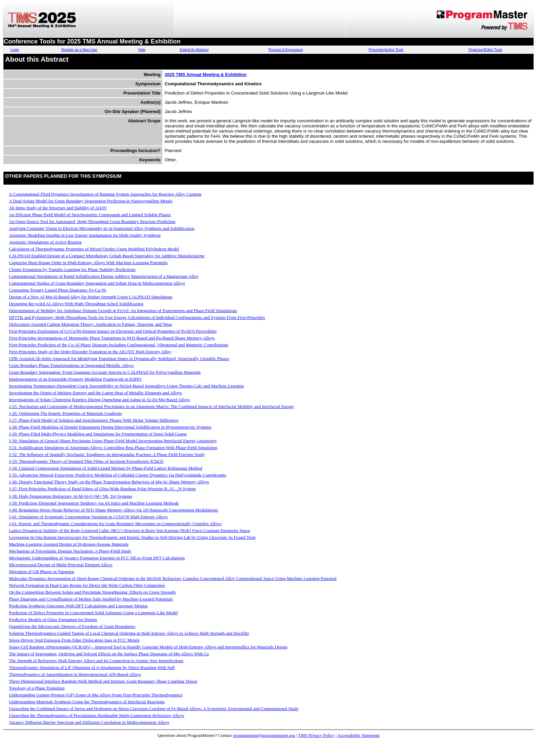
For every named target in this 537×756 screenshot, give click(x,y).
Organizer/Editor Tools (485, 50)
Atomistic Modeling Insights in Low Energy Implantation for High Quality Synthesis (85, 235)
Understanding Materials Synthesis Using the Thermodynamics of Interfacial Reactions (87, 702)
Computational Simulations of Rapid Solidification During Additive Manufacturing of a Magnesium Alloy (104, 276)
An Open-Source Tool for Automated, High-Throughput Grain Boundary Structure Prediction (92, 221)
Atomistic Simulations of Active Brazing (45, 242)
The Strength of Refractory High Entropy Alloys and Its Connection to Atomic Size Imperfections (96, 661)
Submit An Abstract (194, 50)
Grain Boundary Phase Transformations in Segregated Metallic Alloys (71, 365)
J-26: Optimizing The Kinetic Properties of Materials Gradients (65, 413)
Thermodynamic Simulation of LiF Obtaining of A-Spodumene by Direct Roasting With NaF (92, 667)
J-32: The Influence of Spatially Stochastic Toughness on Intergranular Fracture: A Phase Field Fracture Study (107, 454)
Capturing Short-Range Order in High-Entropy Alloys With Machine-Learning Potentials (88, 263)
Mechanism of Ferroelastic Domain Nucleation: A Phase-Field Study (70, 551)
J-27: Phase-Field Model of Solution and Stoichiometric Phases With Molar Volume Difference (94, 420)
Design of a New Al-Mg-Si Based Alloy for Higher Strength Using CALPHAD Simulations (91, 297)
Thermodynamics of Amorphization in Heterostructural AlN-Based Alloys (75, 674)
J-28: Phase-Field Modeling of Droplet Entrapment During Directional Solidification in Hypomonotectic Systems (110, 427)
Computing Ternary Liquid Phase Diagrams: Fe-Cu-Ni (58, 290)
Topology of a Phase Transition (37, 688)
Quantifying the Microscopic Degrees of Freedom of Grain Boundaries (72, 626)
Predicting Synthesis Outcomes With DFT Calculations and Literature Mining (78, 606)
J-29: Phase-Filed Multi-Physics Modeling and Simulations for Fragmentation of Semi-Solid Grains (98, 434)
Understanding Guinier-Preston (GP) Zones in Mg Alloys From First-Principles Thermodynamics (96, 695)
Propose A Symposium (286, 50)
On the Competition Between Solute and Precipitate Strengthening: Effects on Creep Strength (92, 592)
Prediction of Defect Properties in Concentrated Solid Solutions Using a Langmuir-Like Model (93, 613)
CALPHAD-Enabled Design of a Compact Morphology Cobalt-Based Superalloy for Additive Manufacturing (107, 256)
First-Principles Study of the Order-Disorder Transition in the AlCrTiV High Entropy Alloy (90, 352)
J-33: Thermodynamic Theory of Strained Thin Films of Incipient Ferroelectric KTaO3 (86, 461)
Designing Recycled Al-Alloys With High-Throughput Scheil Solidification (76, 304)
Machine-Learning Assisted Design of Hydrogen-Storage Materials (69, 544)
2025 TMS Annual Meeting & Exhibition (206, 75)
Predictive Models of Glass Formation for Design (53, 619)
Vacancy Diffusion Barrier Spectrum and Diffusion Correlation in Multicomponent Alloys (89, 722)
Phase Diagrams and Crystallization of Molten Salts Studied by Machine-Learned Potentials (91, 599)
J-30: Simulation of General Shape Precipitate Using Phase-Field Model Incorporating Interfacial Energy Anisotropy (113, 441)
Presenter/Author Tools (386, 50)
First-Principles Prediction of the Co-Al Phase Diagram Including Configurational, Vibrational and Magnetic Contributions (119, 345)
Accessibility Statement (358, 735)
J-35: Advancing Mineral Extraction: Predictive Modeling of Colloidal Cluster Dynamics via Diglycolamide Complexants (118, 475)
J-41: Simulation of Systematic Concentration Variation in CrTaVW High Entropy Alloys (88, 517)
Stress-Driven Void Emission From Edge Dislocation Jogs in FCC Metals (74, 640)
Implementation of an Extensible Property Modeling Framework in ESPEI (75, 379)
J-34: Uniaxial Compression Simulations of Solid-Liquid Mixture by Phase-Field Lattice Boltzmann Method (105, 468)
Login (15, 50)
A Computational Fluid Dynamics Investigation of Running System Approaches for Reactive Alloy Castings (105, 194)
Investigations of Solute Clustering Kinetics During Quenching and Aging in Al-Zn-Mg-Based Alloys (99, 400)
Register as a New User (79, 50)
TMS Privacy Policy (316, 735)
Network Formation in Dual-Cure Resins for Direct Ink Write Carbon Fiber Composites (87, 585)
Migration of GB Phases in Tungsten (41, 572)
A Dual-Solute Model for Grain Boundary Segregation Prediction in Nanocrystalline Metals (91, 201)
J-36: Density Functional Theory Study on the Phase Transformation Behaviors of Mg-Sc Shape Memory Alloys (109, 482)
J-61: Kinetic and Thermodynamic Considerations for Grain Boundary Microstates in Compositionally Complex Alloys (115, 524)
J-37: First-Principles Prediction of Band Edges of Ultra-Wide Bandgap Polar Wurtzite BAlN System (102, 489)
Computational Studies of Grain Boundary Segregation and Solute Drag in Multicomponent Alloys (97, 283)
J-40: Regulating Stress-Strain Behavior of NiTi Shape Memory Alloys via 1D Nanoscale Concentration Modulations (113, 510)
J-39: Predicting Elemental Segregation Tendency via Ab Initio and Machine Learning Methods (94, 503)
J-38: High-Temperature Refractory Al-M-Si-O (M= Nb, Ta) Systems (71, 496)
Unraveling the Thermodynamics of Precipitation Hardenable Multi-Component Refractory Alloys (97, 715)
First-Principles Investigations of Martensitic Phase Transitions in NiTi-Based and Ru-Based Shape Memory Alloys (112, 338)
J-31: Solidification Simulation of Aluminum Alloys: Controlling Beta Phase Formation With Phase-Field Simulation (113, 448)
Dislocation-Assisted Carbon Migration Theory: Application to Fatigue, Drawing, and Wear (90, 324)
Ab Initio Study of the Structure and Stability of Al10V (58, 208)
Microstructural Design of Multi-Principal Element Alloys (61, 565)
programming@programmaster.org (264, 735)
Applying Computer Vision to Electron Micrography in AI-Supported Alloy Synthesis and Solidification (102, 228)
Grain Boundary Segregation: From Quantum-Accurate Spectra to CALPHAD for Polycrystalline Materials (105, 372)
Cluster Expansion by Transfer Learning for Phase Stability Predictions (72, 269)
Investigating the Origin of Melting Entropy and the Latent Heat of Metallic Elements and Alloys (95, 393)
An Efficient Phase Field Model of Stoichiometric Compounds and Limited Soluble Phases (90, 215)
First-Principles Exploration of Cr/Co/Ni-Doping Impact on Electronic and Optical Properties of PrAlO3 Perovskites (113, 331)
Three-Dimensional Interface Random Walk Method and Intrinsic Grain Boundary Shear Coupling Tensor (103, 681)
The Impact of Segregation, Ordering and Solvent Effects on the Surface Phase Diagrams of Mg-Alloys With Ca (109, 654)
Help (142, 50)
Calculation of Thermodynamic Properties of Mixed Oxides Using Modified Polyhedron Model (94, 249)
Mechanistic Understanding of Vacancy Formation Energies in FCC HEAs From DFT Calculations (97, 558)
